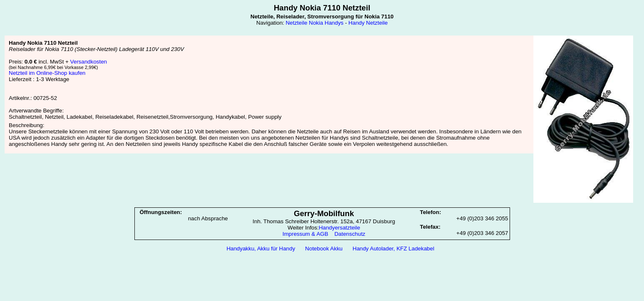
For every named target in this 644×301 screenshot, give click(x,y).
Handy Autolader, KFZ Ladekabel (394, 249)
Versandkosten (88, 62)
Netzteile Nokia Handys (314, 23)
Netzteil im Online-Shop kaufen (47, 73)
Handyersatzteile (340, 228)
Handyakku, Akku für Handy (261, 249)
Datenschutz (350, 234)
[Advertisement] (322, 276)
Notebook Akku (324, 249)
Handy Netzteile (368, 23)
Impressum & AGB (306, 234)
